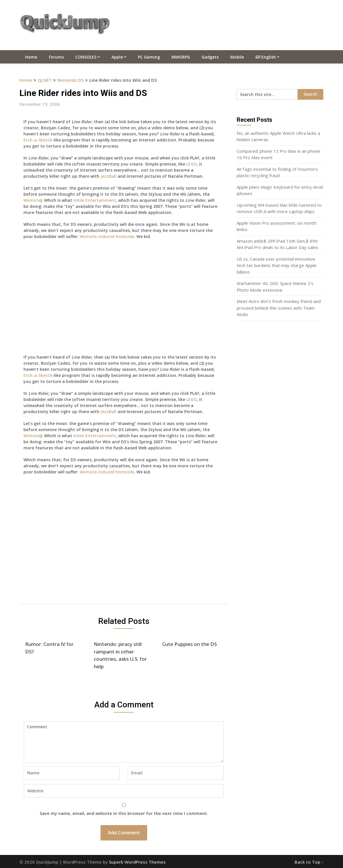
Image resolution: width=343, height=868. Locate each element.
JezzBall (108, 176)
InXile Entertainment (95, 200)
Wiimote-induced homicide (107, 236)
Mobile (237, 57)
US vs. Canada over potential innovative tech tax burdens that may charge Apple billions (277, 265)
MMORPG (181, 57)
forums (56, 57)
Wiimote (32, 200)
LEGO (191, 164)
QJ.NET (45, 80)
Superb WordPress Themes (137, 862)
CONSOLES (86, 57)
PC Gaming (149, 57)
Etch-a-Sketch (38, 140)
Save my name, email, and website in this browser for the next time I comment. (124, 813)
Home (31, 57)
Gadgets (210, 57)
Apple (117, 57)
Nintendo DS (71, 80)
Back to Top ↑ (309, 862)
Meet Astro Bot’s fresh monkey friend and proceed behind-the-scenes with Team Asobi (279, 308)
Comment (124, 742)
